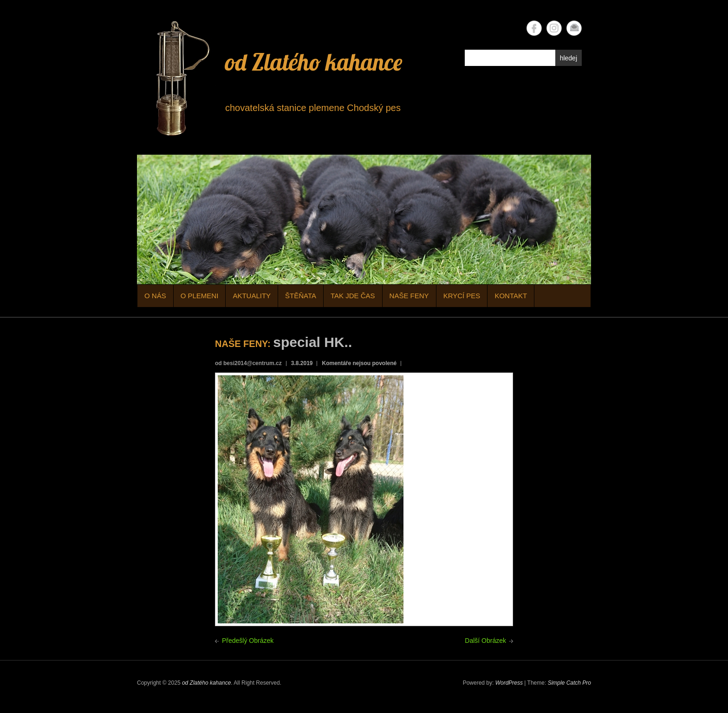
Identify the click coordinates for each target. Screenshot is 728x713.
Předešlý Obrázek (248, 641)
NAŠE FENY (409, 296)
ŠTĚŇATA (301, 296)
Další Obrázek (485, 641)
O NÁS (155, 296)
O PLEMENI (200, 296)
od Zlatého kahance (314, 62)
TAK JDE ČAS (353, 296)
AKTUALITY (252, 296)
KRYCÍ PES (462, 296)
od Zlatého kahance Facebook (534, 28)
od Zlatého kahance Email (574, 28)
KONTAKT (511, 296)
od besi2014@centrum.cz (248, 363)
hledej (569, 58)
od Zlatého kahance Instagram (554, 28)
